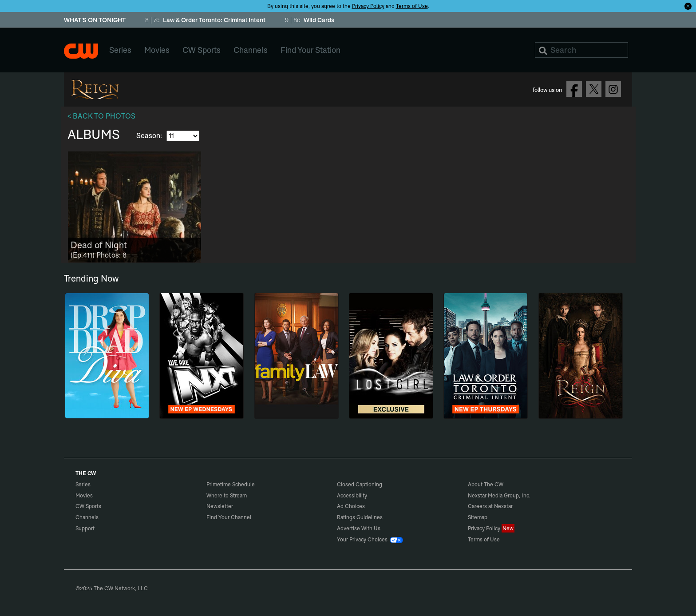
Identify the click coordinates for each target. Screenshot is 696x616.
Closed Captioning (360, 484)
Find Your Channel (229, 517)
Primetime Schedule (231, 484)
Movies (84, 495)
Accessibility (352, 495)
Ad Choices (351, 506)
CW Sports (88, 506)
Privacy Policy (368, 6)
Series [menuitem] (120, 50)
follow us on (547, 90)
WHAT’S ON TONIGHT (95, 20)
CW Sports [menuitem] (202, 50)
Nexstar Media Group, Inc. (499, 495)
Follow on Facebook (574, 89)
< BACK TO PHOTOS (101, 116)
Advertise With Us (359, 528)
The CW (81, 51)
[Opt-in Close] (688, 6)
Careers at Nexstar (490, 506)
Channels (87, 517)
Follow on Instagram (613, 89)
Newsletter (220, 506)
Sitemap (478, 517)
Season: (150, 135)
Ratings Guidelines (360, 517)
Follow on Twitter (594, 89)
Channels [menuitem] (251, 50)
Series (83, 484)
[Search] (581, 50)
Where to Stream (227, 495)
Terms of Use (412, 6)
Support (85, 528)
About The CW (486, 484)
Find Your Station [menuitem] (310, 50)
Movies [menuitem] (157, 50)
